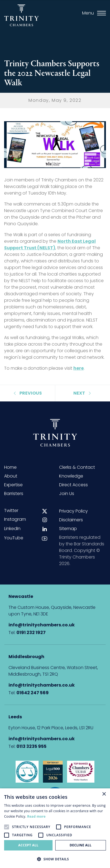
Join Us (67, 494)
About (11, 476)
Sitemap (68, 529)
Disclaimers (71, 520)
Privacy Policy (73, 511)
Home (10, 467)
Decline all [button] (81, 845)
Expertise (13, 485)
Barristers (14, 494)
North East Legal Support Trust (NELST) (50, 245)
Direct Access (73, 485)
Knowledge (71, 476)
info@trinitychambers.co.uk (42, 625)
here (79, 368)
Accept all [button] (28, 845)
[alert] (55, 828)
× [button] (104, 794)
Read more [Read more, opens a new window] (36, 816)
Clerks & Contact (77, 467)
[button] (55, 859)
